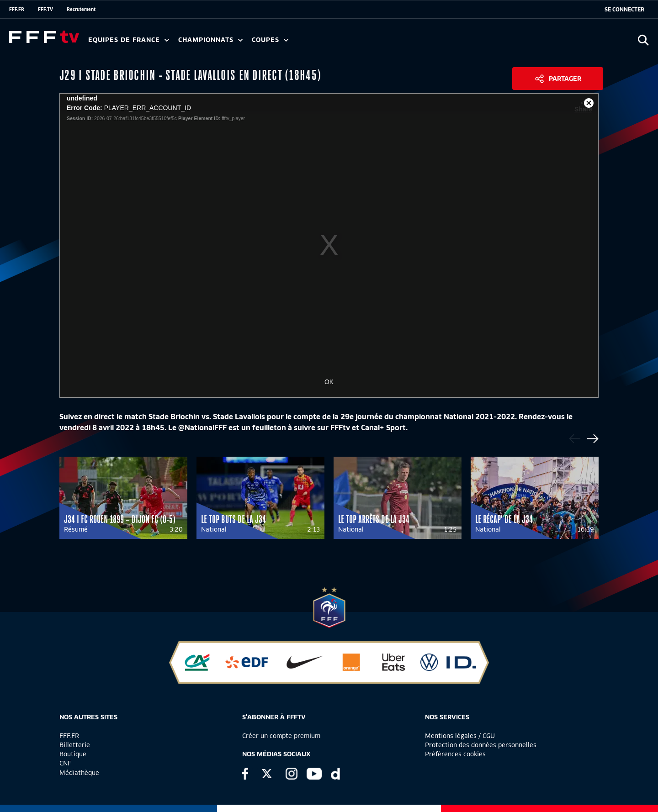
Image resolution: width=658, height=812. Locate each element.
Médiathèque (79, 773)
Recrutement (81, 9)
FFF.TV (45, 9)
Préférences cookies (455, 754)
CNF (65, 763)
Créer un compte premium (281, 736)
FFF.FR (17, 9)
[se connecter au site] (624, 10)
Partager (565, 79)
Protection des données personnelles (481, 745)
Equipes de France (129, 40)
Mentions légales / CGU (460, 736)
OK (329, 382)
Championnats (210, 40)
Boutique (73, 754)
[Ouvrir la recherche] (643, 40)
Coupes (270, 40)
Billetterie (75, 745)
